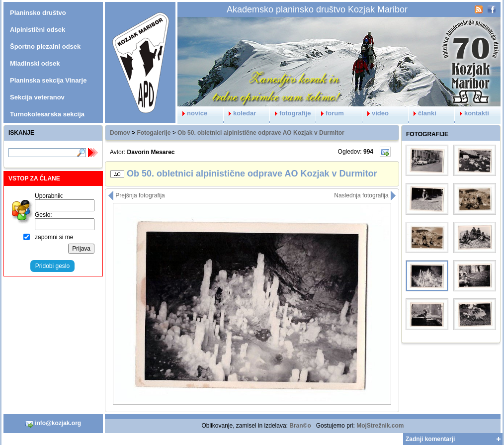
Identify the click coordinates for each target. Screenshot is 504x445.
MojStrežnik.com (380, 426)
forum (330, 113)
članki (422, 113)
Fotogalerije (154, 133)
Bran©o (300, 426)
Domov (120, 133)
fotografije (291, 113)
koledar (240, 113)
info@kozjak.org (53, 424)
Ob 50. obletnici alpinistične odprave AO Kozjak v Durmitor (261, 133)
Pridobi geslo (52, 266)
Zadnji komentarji (430, 439)
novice (192, 113)
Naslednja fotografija (365, 195)
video (376, 113)
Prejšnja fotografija (136, 195)
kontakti (472, 113)
